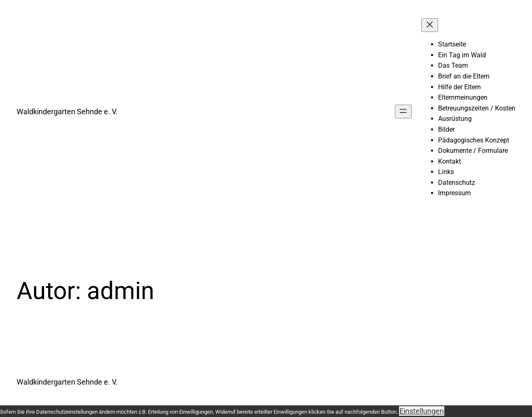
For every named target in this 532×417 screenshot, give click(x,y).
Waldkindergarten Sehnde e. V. (67, 112)
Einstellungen (422, 411)
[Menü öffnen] (403, 112)
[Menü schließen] (430, 25)
